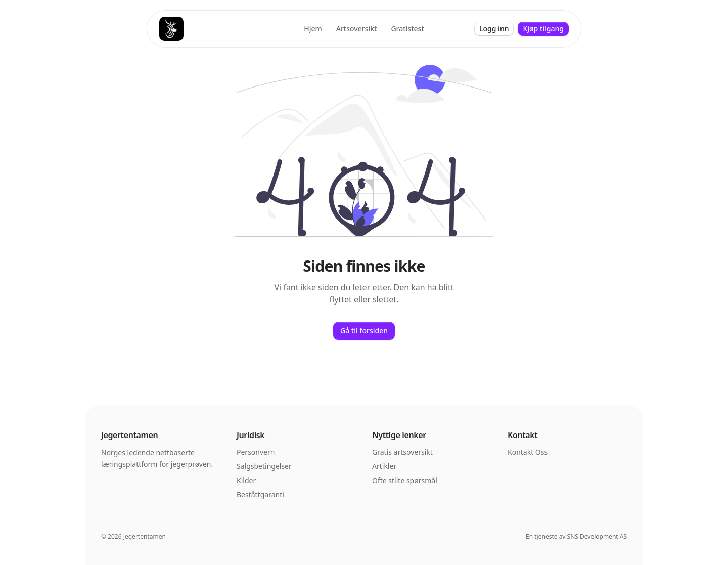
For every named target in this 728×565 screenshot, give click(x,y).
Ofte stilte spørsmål (405, 480)
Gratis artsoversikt (402, 452)
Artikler (384, 466)
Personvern (256, 452)
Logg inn (494, 29)
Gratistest (407, 29)
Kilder (246, 480)
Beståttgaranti (260, 494)
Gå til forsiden (364, 331)
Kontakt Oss (528, 452)
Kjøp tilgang (543, 29)
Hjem (313, 29)
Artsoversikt (357, 29)
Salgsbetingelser (264, 466)
